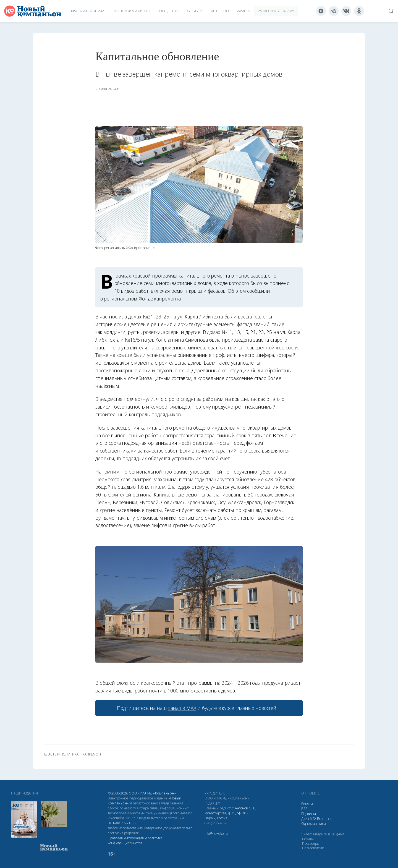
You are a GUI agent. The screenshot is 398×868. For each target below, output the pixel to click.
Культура (194, 11)
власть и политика (61, 754)
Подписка (309, 814)
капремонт (93, 754)
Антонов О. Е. (245, 808)
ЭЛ (122, 823)
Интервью (220, 11)
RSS (304, 809)
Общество (169, 11)
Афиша (243, 11)
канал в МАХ (182, 708)
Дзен (305, 819)
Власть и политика (87, 11)
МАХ (313, 819)
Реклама (308, 804)
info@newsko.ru (216, 834)
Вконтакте (325, 819)
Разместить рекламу (276, 11)
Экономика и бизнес (132, 11)
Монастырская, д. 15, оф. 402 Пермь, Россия (226, 816)
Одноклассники (314, 824)
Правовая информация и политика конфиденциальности (135, 840)
